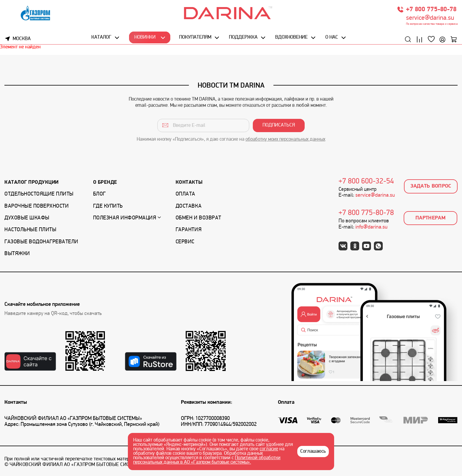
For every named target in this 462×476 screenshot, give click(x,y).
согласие (269, 449)
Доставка (189, 206)
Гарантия (189, 230)
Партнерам (430, 218)
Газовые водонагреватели (41, 242)
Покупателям (195, 37)
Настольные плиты (30, 230)
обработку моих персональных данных (285, 139)
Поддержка (243, 37)
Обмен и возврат (198, 218)
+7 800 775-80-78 (431, 10)
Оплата (185, 194)
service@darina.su (430, 18)
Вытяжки (17, 254)
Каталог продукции (32, 182)
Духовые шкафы (27, 218)
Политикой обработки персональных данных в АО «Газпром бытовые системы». (207, 460)
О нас (332, 37)
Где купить (108, 206)
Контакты (189, 182)
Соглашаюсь (313, 452)
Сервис (185, 242)
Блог (99, 194)
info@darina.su (371, 227)
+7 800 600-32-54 (366, 182)
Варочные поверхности (37, 206)
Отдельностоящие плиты (39, 194)
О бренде (105, 182)
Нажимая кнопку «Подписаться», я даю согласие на (231, 139)
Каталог (101, 37)
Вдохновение (291, 37)
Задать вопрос (431, 186)
